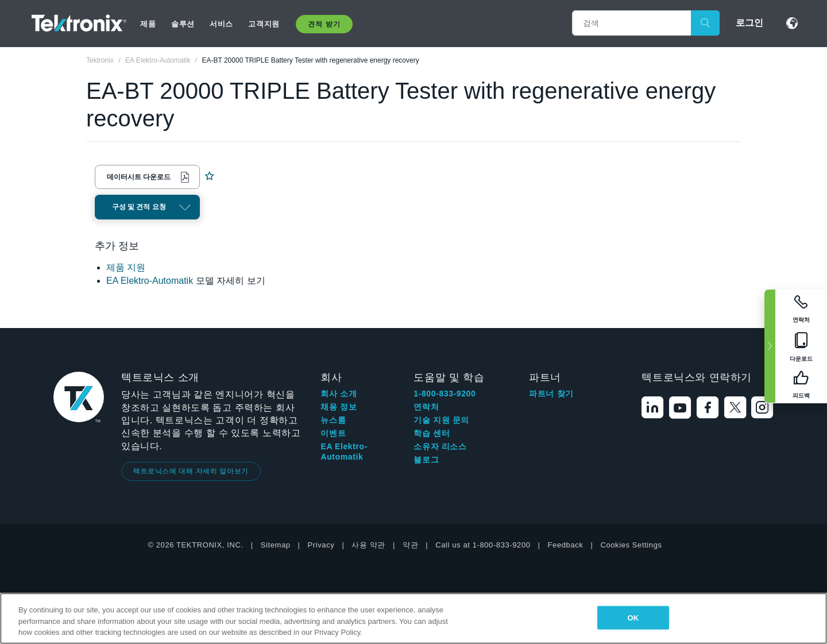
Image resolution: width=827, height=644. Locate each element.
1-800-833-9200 (445, 394)
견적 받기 (324, 24)
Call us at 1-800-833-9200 (483, 545)
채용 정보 (339, 407)
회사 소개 (339, 394)
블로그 (426, 460)
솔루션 (183, 24)
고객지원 (264, 24)
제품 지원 (126, 267)
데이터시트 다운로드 (139, 177)
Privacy (321, 545)
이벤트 (333, 433)
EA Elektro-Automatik (150, 281)
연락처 (426, 407)
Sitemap (276, 545)
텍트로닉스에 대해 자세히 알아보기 (191, 471)
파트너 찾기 (551, 394)
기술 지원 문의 (441, 420)
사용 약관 (368, 545)
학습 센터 (432, 433)
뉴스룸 (333, 420)
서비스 (221, 24)
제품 (148, 24)
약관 (410, 545)
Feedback (566, 545)
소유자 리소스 (440, 446)
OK (633, 617)
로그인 (749, 23)
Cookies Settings (631, 545)
